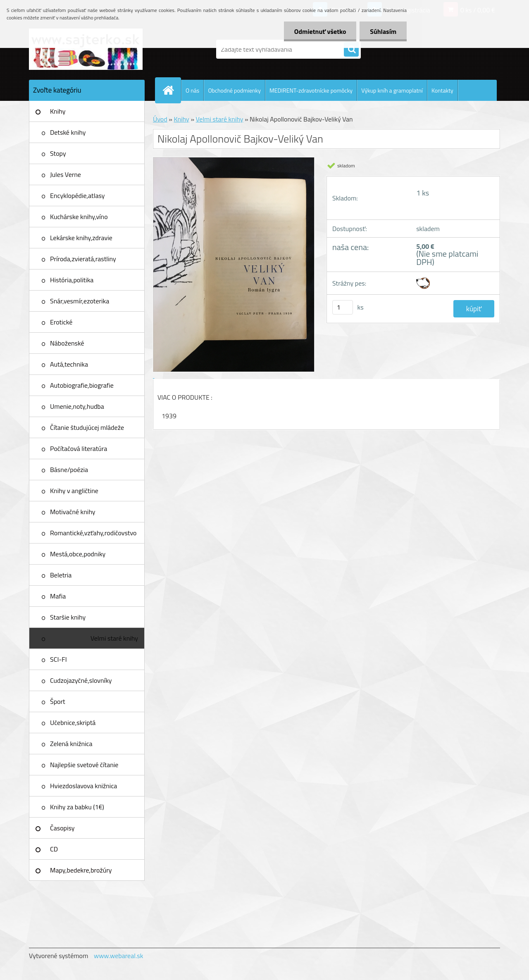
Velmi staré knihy (114, 638)
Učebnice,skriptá (73, 722)
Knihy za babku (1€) (77, 807)
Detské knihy (68, 132)
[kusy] (343, 307)
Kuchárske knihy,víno (79, 217)
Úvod (160, 119)
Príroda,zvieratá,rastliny (83, 259)
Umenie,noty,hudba (77, 406)
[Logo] (86, 49)
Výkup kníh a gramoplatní (392, 90)
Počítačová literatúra (79, 448)
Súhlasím (383, 31)
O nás (192, 90)
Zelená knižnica (71, 744)
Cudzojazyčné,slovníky (81, 680)
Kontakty (442, 90)
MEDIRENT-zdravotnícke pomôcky (311, 90)
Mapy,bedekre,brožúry (81, 870)
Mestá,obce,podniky (78, 554)
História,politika (72, 280)
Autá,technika (69, 364)
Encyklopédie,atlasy (77, 196)
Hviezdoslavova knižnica (83, 786)
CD (54, 849)
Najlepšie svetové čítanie (84, 765)
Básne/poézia (69, 470)
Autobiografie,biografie (82, 385)
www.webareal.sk (119, 956)
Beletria (61, 575)
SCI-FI (58, 659)
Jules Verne (66, 174)
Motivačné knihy (73, 512)
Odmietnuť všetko (320, 31)
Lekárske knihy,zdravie (81, 238)
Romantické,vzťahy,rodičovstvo (93, 533)
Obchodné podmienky (234, 90)
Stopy (58, 153)
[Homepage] (172, 90)
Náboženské (67, 343)
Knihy (58, 111)
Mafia (58, 596)
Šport (58, 701)
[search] (351, 50)
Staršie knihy (68, 617)
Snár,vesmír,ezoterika (80, 301)
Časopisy (62, 828)
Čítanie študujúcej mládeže (87, 427)
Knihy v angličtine (74, 491)
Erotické (61, 322)
